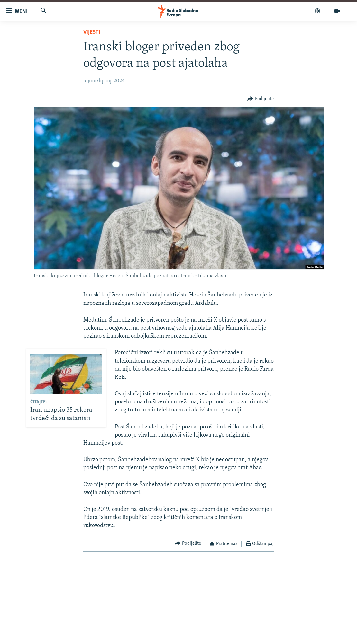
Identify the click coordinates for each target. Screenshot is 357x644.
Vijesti (92, 32)
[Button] (261, 99)
